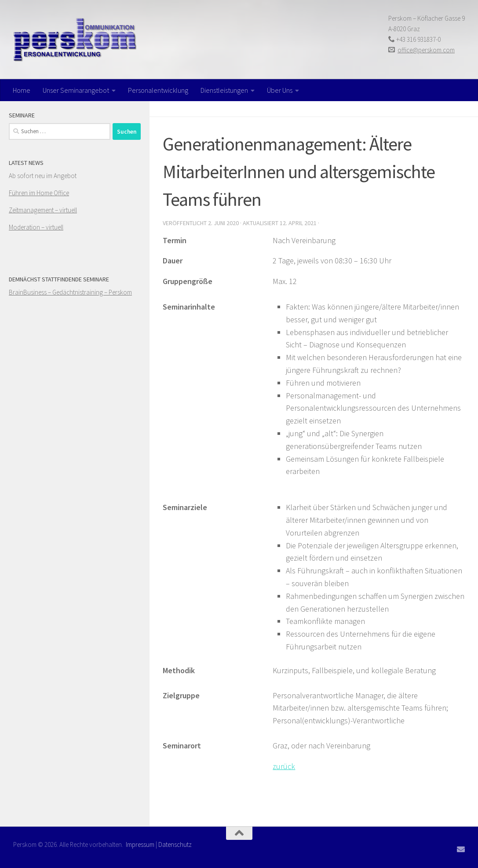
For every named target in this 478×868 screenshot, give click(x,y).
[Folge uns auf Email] (461, 849)
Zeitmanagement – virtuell (43, 210)
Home (22, 90)
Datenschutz (175, 844)
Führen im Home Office (39, 193)
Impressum (140, 844)
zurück (284, 766)
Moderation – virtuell (36, 227)
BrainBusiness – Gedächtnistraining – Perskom (70, 292)
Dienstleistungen (224, 90)
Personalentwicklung (158, 90)
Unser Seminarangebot (76, 90)
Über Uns (280, 90)
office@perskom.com (426, 50)
